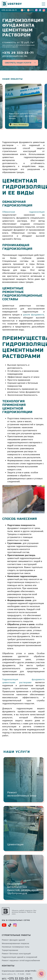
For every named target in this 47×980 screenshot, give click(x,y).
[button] (2, 106)
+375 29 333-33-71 (18, 53)
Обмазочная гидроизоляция (24, 212)
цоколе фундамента (33, 315)
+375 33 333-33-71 (9, 10)
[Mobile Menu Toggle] (43, 4)
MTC (32, 10)
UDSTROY (14, 4)
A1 (25, 10)
